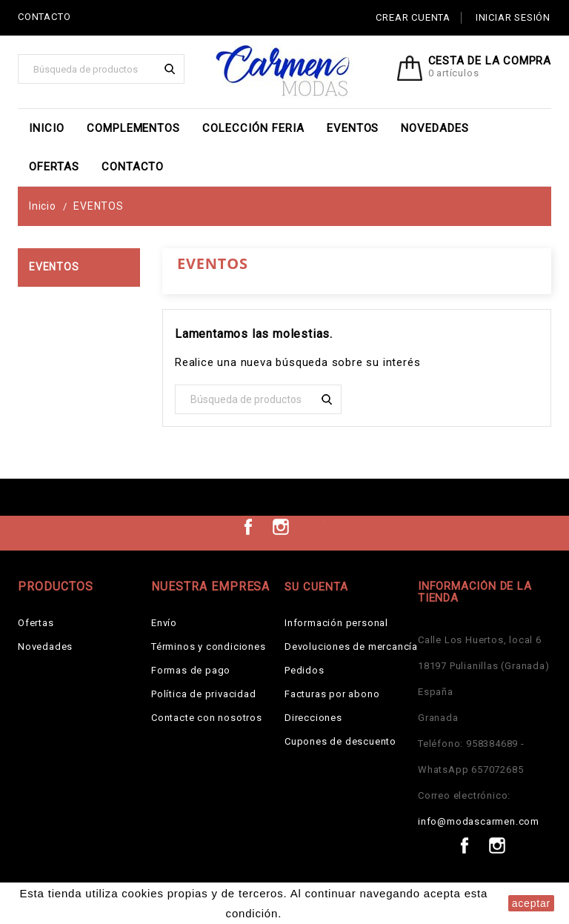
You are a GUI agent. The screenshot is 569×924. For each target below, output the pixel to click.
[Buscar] (101, 69)
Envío (164, 623)
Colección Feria (253, 128)
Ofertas (54, 167)
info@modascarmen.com (479, 821)
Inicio (47, 128)
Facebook (248, 527)
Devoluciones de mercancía (351, 647)
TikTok (313, 527)
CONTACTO (44, 17)
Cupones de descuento (340, 741)
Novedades (435, 128)
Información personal (336, 623)
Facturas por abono (332, 694)
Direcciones (313, 718)
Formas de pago (191, 670)
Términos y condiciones (209, 647)
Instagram (281, 527)
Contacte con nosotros (207, 718)
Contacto (133, 167)
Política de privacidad (204, 694)
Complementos (134, 128)
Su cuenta (316, 587)
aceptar (531, 903)
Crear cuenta (413, 17)
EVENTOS (353, 128)
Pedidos (305, 670)
